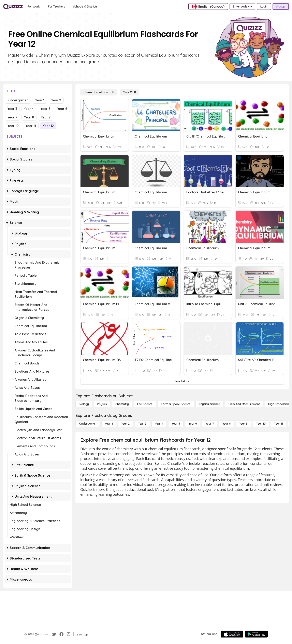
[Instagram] (69, 634)
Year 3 (12, 109)
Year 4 (29, 109)
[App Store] (232, 634)
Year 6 (62, 109)
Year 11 (31, 126)
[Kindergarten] (88, 424)
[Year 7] (210, 424)
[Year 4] (159, 424)
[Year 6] (193, 424)
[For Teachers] (57, 7)
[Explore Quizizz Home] (13, 7)
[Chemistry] (122, 404)
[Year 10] (261, 424)
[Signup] (281, 7)
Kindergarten (18, 100)
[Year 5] (176, 424)
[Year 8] (227, 424)
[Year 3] (142, 424)
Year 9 (46, 117)
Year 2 (56, 100)
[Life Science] (145, 404)
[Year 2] (125, 424)
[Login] (264, 7)
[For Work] (34, 7)
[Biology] (84, 404)
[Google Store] (256, 634)
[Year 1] (109, 424)
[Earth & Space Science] (176, 404)
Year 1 (40, 100)
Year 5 (46, 109)
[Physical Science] (209, 404)
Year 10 (13, 126)
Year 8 (29, 117)
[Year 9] (243, 424)
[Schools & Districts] (85, 7)
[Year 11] (279, 424)
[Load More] (182, 381)
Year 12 (48, 126)
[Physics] (102, 404)
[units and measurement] (244, 404)
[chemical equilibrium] (99, 92)
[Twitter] (54, 634)
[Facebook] (61, 634)
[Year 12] (130, 92)
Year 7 (12, 117)
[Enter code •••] (242, 7)
